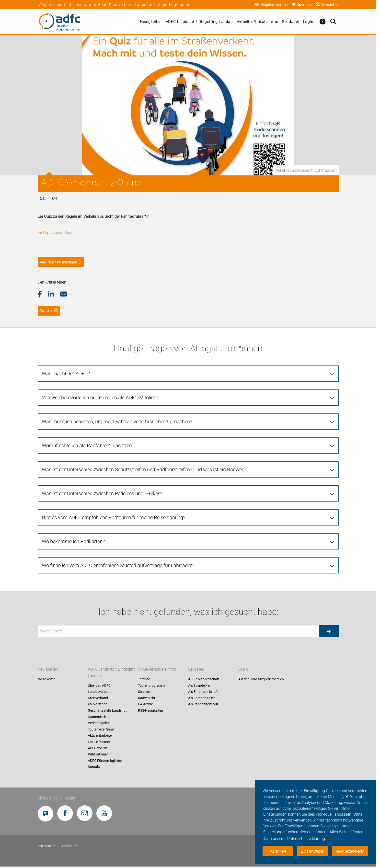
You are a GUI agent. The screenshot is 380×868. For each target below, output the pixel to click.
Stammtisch (97, 717)
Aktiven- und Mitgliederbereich (261, 679)
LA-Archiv (145, 704)
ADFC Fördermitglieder (105, 761)
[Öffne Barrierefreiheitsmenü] (322, 22)
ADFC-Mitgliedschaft (204, 679)
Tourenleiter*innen (102, 729)
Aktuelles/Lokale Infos (257, 22)
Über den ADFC (99, 685)
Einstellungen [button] (313, 851)
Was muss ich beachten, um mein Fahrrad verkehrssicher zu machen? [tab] (117, 422)
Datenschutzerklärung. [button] (307, 839)
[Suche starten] (329, 631)
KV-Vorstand (98, 704)
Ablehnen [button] (278, 851)
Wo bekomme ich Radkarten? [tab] (73, 541)
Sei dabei (290, 22)
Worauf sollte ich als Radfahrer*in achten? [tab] (87, 445)
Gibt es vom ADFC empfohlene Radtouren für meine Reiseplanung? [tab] (114, 517)
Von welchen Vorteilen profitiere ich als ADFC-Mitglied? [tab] (100, 398)
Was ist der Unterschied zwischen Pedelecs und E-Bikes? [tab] (102, 493)
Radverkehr (147, 698)
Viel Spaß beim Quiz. (55, 233)
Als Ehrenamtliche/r (203, 692)
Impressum (47, 846)
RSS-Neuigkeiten (150, 710)
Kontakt (94, 767)
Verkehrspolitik (99, 723)
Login (308, 22)
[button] (43, 294)
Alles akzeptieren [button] (350, 851)
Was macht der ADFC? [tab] (66, 374)
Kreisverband (98, 698)
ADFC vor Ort (98, 748)
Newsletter (327, 5)
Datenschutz (69, 846)
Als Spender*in (199, 685)
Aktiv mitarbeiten (101, 736)
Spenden (302, 5)
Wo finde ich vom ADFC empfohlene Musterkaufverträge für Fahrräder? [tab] (118, 565)
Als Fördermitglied (202, 698)
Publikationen (98, 754)
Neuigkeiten (151, 22)
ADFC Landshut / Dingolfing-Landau (199, 22)
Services (144, 692)
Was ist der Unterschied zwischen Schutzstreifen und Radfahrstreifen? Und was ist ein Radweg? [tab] (144, 469)
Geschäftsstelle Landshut (107, 710)
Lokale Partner (99, 742)
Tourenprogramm (151, 685)
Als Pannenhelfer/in (203, 704)
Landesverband (100, 692)
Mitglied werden (271, 5)
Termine (144, 679)
